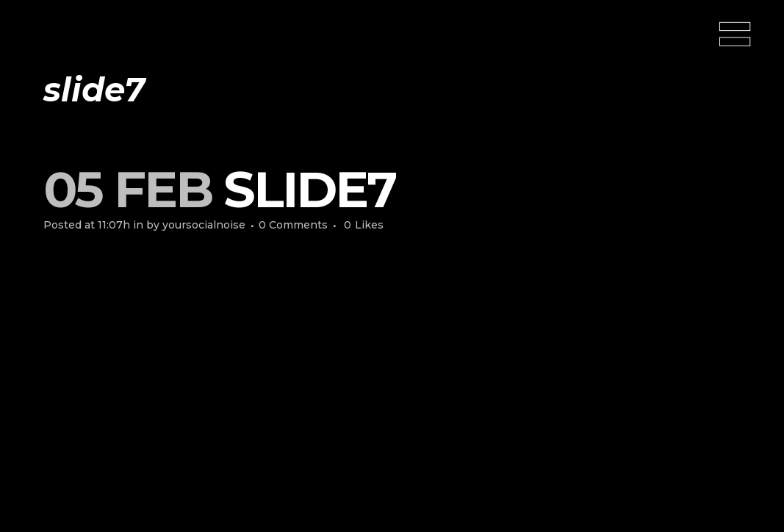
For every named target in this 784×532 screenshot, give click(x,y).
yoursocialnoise (204, 225)
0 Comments (293, 225)
